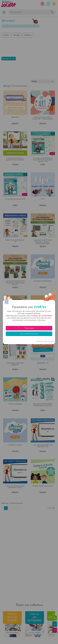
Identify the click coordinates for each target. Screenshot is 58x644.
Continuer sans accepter (45, 341)
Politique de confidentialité (42, 316)
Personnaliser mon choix (29, 334)
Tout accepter (29, 328)
